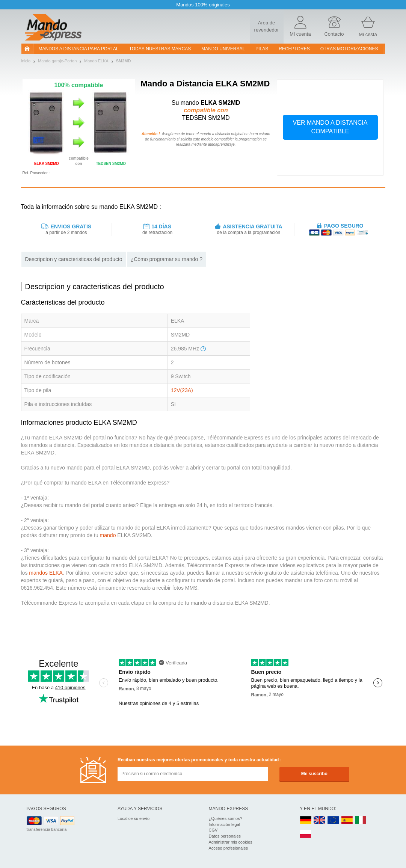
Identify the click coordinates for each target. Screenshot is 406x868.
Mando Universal (223, 49)
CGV (213, 830)
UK (320, 820)
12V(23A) (182, 390)
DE (306, 820)
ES (347, 820)
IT (361, 820)
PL (306, 834)
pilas (262, 49)
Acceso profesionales (229, 848)
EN (334, 820)
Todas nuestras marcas (160, 49)
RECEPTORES (294, 49)
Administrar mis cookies (231, 842)
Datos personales (225, 836)
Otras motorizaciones (349, 49)
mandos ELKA (46, 573)
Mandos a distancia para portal (79, 49)
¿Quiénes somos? (226, 818)
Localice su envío (134, 818)
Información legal (225, 824)
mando (108, 535)
